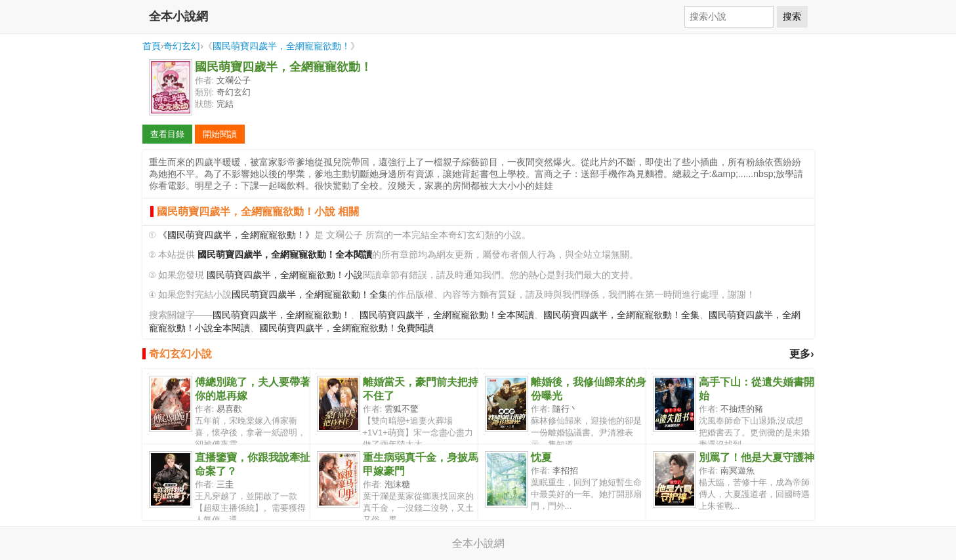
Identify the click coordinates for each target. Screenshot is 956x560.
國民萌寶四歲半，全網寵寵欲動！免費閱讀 (346, 328)
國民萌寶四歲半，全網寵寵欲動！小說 (285, 275)
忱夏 (541, 457)
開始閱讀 (220, 134)
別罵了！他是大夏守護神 (757, 457)
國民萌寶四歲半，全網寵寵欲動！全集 (310, 295)
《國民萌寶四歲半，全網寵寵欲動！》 (236, 235)
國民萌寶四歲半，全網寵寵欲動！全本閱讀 (447, 315)
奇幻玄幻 (182, 46)
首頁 (152, 46)
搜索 (792, 16)
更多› (801, 354)
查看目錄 (167, 134)
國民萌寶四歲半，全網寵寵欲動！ (281, 46)
